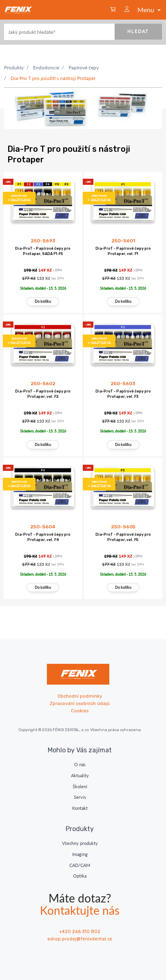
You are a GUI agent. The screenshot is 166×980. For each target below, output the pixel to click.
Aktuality (80, 775)
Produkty (14, 68)
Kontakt (80, 808)
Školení (80, 786)
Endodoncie (46, 68)
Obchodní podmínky (80, 696)
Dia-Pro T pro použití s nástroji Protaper (53, 78)
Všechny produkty (80, 843)
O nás (80, 764)
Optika (80, 876)
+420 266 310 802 (80, 932)
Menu (150, 10)
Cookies (80, 711)
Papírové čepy (84, 68)
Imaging (80, 854)
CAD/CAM (80, 865)
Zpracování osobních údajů (80, 704)
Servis (80, 797)
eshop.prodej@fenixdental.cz (80, 939)
